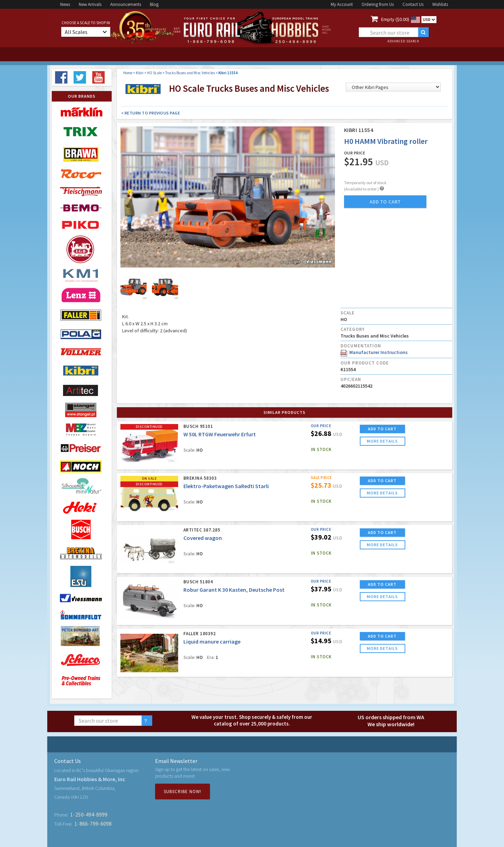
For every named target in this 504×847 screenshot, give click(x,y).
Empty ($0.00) (395, 19)
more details (382, 441)
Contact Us (413, 4)
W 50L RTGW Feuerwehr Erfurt (220, 434)
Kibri (140, 73)
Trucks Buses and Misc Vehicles (190, 73)
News (65, 4)
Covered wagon (203, 538)
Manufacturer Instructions (374, 352)
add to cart (385, 202)
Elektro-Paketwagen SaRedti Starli (226, 486)
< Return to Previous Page (151, 113)
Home (128, 73)
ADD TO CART (382, 429)
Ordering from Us (378, 4)
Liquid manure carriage (212, 641)
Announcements (126, 4)
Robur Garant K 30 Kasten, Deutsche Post (234, 590)
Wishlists (440, 4)
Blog (154, 4)
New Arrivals (90, 4)
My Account (342, 4)
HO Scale (154, 73)
